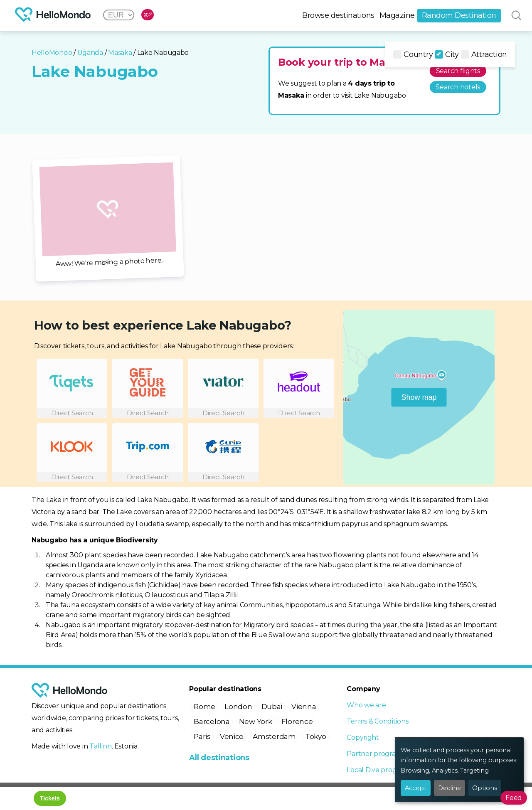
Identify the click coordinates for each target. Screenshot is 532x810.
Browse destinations (338, 15)
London (238, 707)
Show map (419, 397)
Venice (232, 736)
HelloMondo (52, 53)
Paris (202, 736)
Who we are (366, 705)
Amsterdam (274, 736)
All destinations (219, 758)
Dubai (272, 707)
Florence (297, 721)
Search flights (458, 71)
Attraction (484, 54)
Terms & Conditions (377, 721)
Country (413, 54)
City (447, 54)
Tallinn (100, 746)
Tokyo (316, 736)
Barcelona (212, 721)
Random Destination (459, 15)
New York (256, 721)
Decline (449, 788)
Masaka (120, 53)
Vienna (304, 707)
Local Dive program (378, 770)
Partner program (374, 754)
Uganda (90, 53)
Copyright (363, 737)
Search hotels (458, 87)
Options (485, 788)
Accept (416, 788)
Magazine (397, 15)
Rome (204, 707)
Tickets (50, 798)
